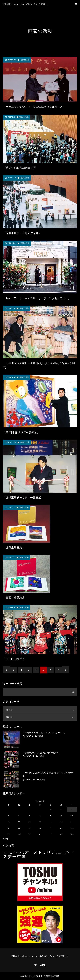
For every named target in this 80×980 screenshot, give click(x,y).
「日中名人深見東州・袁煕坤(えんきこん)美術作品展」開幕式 (39, 365)
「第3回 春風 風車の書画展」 (21, 168)
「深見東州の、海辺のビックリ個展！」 (42, 753)
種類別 (42, 710)
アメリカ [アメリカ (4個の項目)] (8, 853)
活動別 (42, 717)
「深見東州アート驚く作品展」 (22, 233)
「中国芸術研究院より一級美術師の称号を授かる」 (34, 107)
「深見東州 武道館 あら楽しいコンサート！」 (44, 733)
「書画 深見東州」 (15, 598)
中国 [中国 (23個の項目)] (21, 857)
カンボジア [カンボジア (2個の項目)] (60, 853)
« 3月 (6, 839)
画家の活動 (25, 60)
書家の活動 (24, 117)
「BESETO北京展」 (15, 659)
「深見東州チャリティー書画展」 (23, 498)
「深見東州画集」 (14, 548)
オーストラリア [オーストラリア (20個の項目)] (40, 852)
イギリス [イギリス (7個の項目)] (18, 853)
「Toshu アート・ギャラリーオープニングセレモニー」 (37, 298)
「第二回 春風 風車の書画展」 (21, 432)
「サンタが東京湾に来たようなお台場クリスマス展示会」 (48, 774)
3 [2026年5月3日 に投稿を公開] (72, 809)
